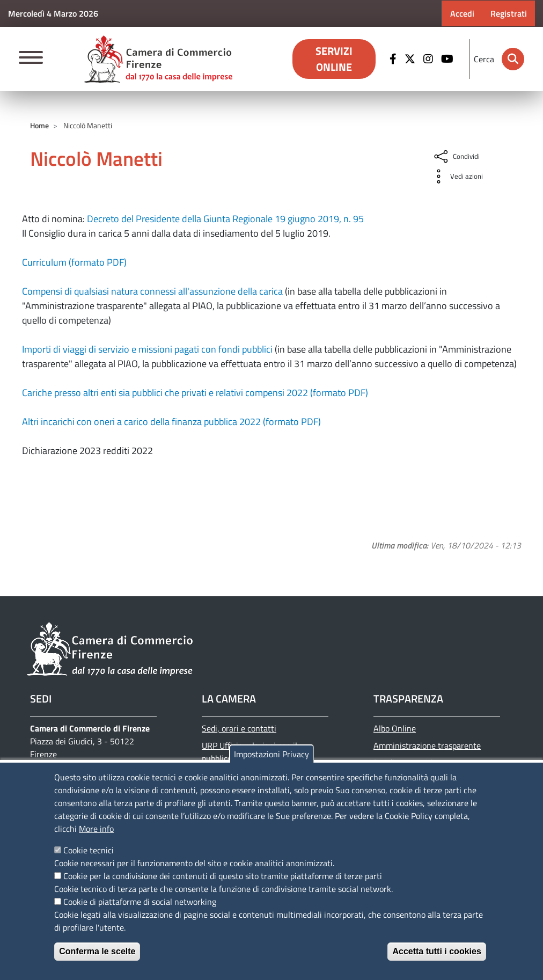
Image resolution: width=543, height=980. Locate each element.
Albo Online (395, 728)
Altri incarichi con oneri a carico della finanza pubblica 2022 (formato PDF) (171, 422)
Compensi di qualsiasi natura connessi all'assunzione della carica (152, 291)
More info (96, 829)
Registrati (509, 13)
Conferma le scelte (97, 951)
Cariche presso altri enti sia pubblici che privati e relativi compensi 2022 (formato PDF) (195, 393)
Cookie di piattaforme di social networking (140, 902)
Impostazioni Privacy (271, 754)
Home (39, 125)
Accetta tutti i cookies (436, 951)
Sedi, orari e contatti (239, 728)
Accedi (462, 13)
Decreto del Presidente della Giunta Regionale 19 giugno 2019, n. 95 (225, 219)
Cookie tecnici (89, 850)
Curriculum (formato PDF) (74, 262)
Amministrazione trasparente (427, 745)
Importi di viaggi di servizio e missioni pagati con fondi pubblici (147, 349)
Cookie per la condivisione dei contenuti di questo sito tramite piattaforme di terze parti (223, 876)
